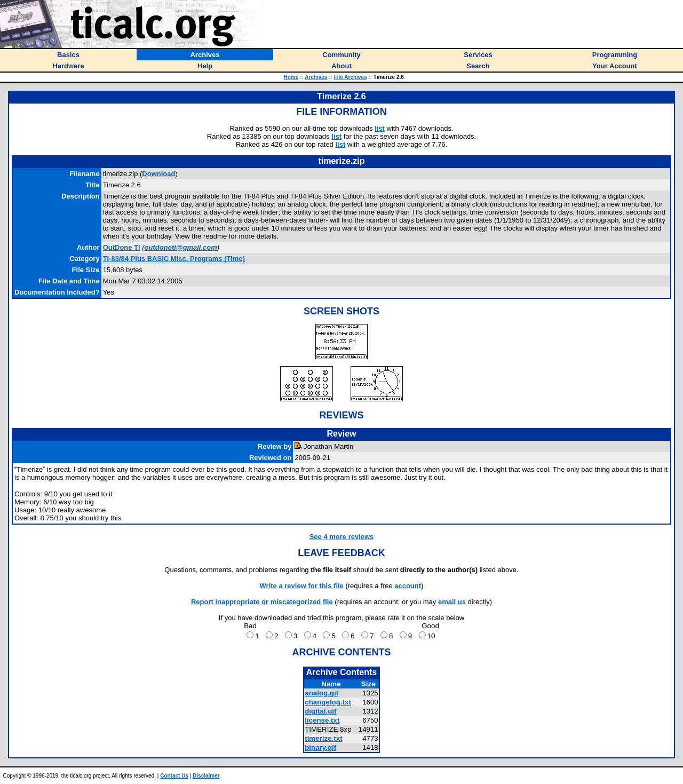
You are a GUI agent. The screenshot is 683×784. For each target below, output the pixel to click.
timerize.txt (323, 738)
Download (158, 174)
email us (452, 602)
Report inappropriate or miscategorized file (262, 602)
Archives (316, 77)
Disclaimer (206, 776)
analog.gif (321, 693)
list (380, 128)
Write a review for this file (302, 586)
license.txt (322, 720)
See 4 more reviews (342, 537)
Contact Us (174, 776)
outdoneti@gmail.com (181, 247)
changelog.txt (328, 702)
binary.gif (320, 747)
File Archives (351, 77)
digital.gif (320, 711)
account (408, 586)
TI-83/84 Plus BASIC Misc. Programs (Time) (174, 259)
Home (291, 77)
